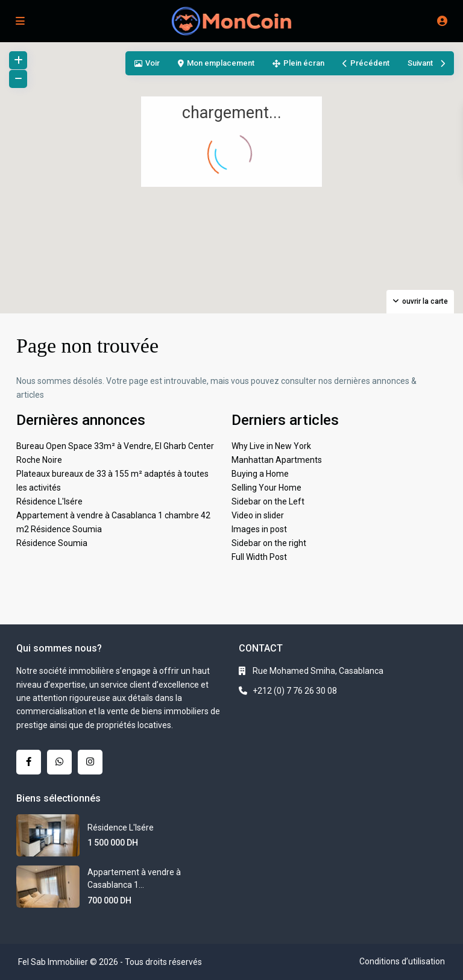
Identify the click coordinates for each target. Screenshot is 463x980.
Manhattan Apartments (277, 460)
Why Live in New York (271, 446)
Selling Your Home (266, 488)
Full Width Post (259, 557)
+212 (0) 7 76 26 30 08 (295, 691)
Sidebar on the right (269, 543)
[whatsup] (59, 762)
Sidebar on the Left (268, 501)
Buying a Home (260, 474)
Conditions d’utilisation (402, 961)
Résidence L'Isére (49, 501)
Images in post (259, 529)
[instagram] (90, 762)
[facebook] (29, 762)
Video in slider (258, 515)
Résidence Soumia (52, 543)
